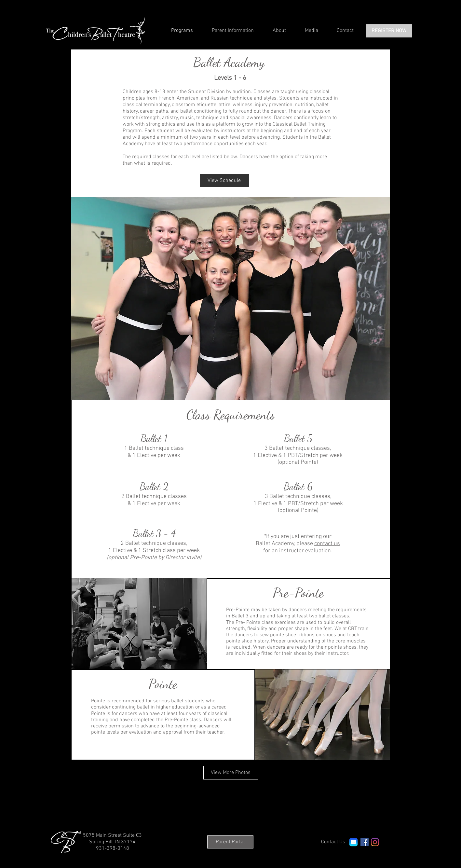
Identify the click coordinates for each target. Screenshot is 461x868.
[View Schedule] (224, 181)
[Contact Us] (333, 842)
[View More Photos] (231, 773)
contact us (327, 544)
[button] (230, 298)
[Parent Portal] (230, 842)
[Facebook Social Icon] (365, 842)
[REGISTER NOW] (389, 31)
